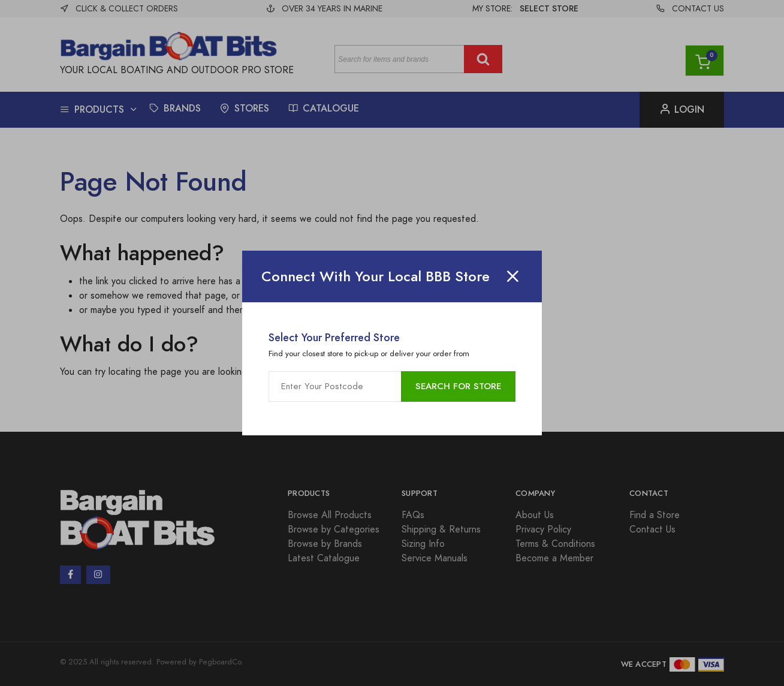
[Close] (512, 276)
